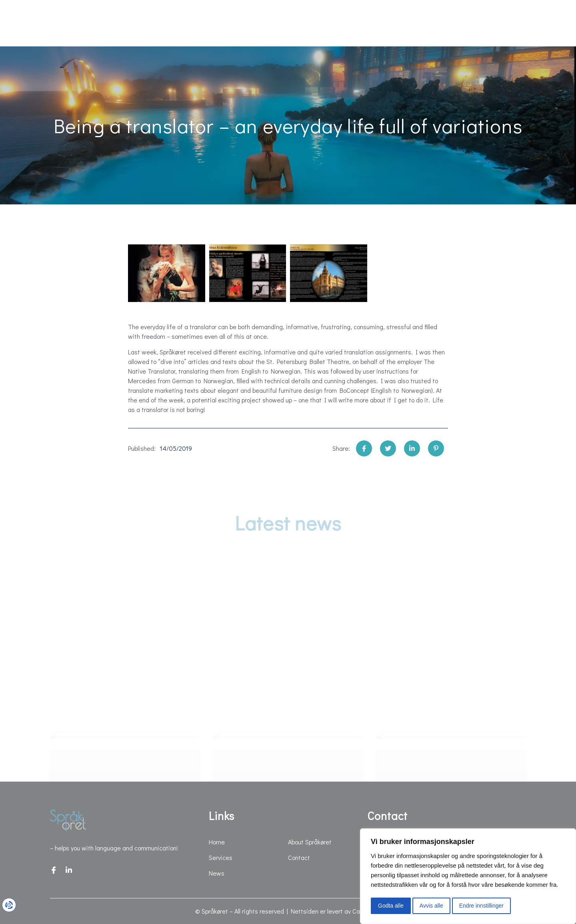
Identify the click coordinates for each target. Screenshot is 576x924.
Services (114, 23)
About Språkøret (402, 23)
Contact (473, 23)
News (171, 23)
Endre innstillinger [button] (481, 906)
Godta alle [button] (391, 906)
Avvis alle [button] (431, 906)
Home (57, 23)
